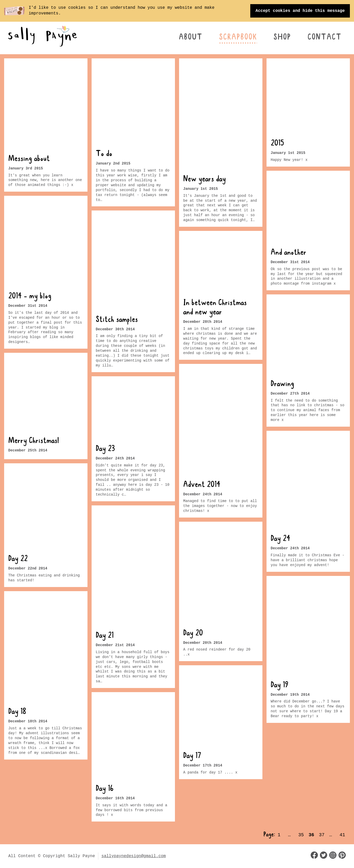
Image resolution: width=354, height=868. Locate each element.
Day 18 (17, 712)
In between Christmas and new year (215, 308)
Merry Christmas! (34, 441)
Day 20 (193, 634)
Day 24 (280, 539)
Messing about (29, 159)
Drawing (282, 384)
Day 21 (105, 636)
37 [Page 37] (322, 835)
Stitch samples (117, 320)
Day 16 (105, 789)
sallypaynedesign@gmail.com (134, 856)
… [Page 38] (331, 835)
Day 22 (18, 559)
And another (288, 253)
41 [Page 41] (342, 835)
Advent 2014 (202, 485)
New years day (204, 180)
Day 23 (105, 449)
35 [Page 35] (301, 835)
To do (104, 154)
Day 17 (192, 757)
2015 (277, 144)
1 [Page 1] (279, 835)
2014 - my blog (30, 297)
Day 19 (280, 685)
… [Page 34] (289, 835)
